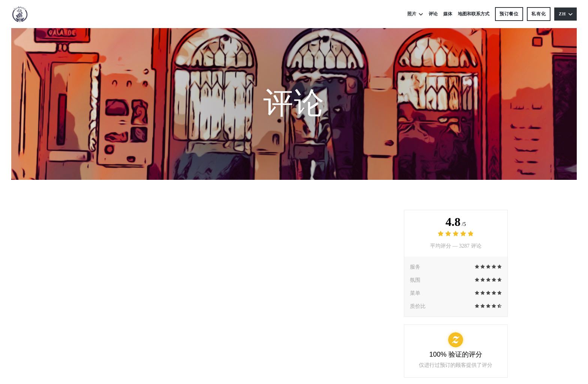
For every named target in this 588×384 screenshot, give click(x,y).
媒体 (448, 14)
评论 (433, 14)
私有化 (539, 14)
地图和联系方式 (474, 14)
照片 (415, 14)
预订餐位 (509, 14)
